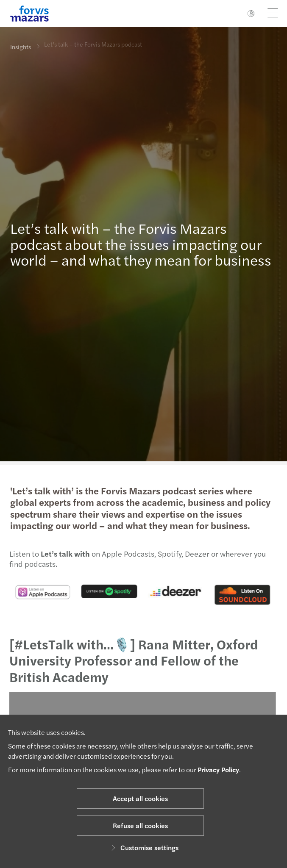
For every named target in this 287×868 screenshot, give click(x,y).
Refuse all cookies (140, 825)
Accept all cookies (140, 798)
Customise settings (143, 847)
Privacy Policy (218, 770)
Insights (21, 47)
